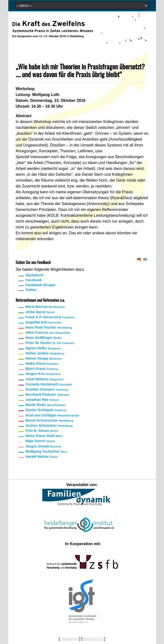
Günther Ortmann (47, 389)
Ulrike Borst (40, 312)
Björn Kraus (42, 369)
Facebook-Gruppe (41, 285)
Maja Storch (40, 441)
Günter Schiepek (46, 410)
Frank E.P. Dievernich (50, 317)
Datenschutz (93, 639)
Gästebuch (35, 275)
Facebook (34, 280)
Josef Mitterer (45, 379)
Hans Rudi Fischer (49, 327)
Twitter (31, 290)
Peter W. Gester (50, 343)
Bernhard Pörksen (48, 395)
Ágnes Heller (43, 348)
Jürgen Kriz (43, 374)
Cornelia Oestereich (49, 384)
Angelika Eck (43, 322)
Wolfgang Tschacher (46, 451)
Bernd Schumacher (49, 420)
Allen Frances (48, 332)
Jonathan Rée (42, 400)
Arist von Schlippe (52, 415)
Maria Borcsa (45, 307)
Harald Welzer (42, 457)
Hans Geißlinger (43, 338)
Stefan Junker (45, 353)
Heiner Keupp (44, 358)
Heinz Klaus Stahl (44, 436)
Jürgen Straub (44, 446)
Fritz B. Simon (42, 431)
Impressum (69, 639)
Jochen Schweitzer (49, 426)
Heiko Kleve (42, 364)
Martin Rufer (46, 405)
